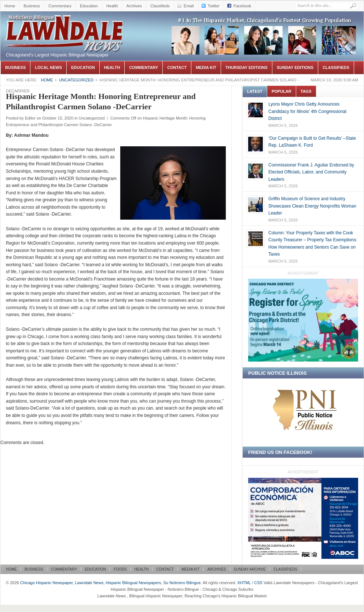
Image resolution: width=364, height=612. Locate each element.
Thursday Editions (247, 67)
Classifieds (160, 6)
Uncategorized (76, 80)
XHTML (244, 583)
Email (189, 6)
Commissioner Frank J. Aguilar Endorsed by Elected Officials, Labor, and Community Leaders (311, 172)
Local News (48, 67)
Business (32, 6)
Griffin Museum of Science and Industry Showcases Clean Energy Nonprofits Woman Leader (312, 206)
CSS (258, 583)
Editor (30, 118)
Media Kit (206, 67)
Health (112, 6)
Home (10, 6)
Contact (177, 67)
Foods (120, 569)
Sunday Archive (250, 569)
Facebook (242, 6)
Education (89, 6)
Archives (134, 6)
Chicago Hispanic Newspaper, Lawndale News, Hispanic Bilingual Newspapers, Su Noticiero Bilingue (65, 22)
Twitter (214, 6)
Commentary (60, 6)
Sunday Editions (295, 67)
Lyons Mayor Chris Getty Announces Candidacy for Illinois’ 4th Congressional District (307, 111)
